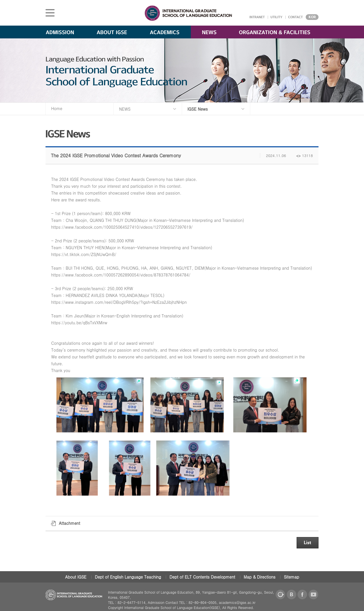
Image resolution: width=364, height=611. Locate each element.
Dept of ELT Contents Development (202, 577)
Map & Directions (260, 577)
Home (57, 108)
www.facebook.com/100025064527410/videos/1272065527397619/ (129, 227)
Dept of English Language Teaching (128, 577)
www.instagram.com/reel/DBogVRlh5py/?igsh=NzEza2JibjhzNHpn (126, 302)
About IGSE (76, 577)
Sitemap (291, 577)
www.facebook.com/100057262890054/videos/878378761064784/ (128, 275)
